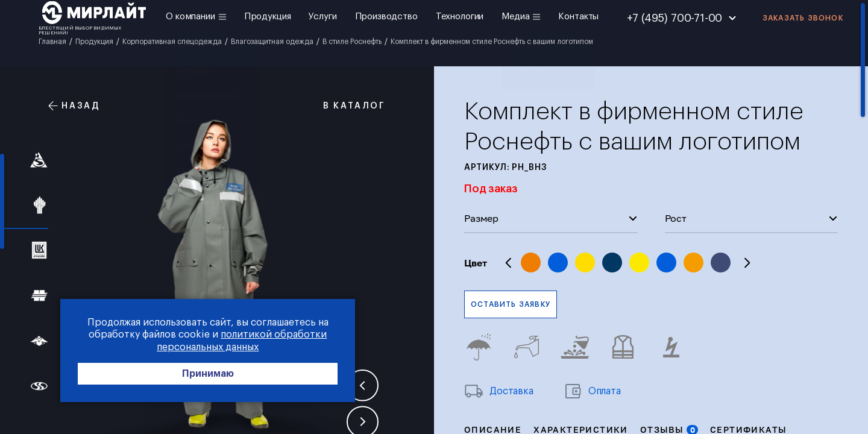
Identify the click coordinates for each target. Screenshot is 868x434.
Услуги (322, 17)
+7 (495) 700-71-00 (675, 18)
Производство (386, 17)
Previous (509, 263)
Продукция (268, 17)
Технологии (460, 17)
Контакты (578, 17)
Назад (74, 106)
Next (747, 263)
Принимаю (181, 375)
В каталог (348, 106)
